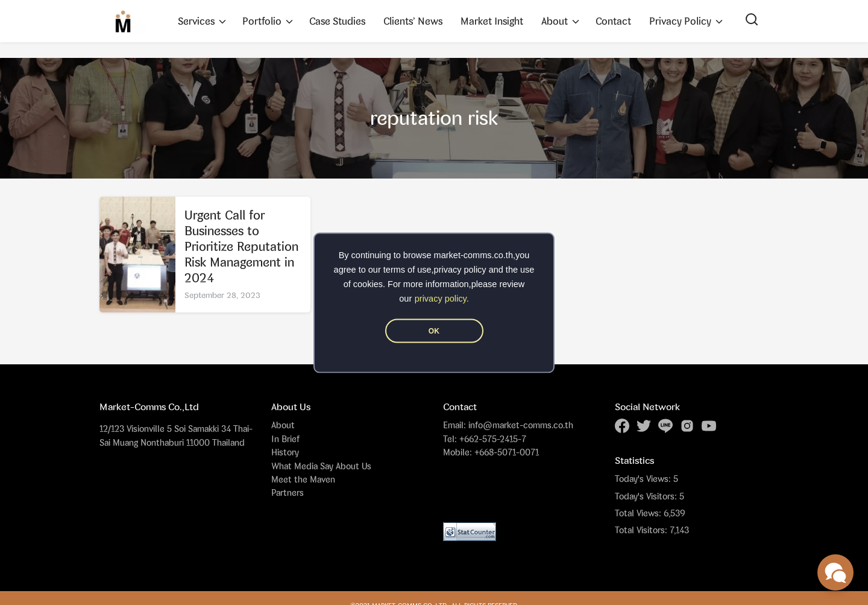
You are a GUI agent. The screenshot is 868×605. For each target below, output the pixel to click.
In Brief (285, 439)
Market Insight (492, 21)
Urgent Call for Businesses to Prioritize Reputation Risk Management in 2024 (241, 246)
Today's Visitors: (647, 496)
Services (196, 21)
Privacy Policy (680, 21)
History (285, 452)
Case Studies (337, 21)
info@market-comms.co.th (521, 425)
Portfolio (262, 21)
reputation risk (434, 118)
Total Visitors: (642, 530)
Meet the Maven (303, 479)
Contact (613, 21)
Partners (288, 493)
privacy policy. (442, 298)
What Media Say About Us (321, 466)
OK (434, 331)
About (555, 21)
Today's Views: (644, 479)
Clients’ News (413, 21)
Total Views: (639, 513)
